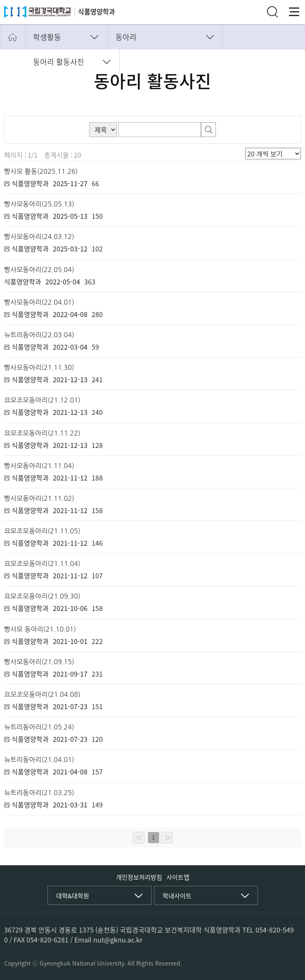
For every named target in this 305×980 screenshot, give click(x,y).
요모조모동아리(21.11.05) (42, 531)
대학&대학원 (73, 896)
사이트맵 (178, 877)
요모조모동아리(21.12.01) (42, 400)
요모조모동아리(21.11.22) (42, 433)
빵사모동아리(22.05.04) (39, 270)
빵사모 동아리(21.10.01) (40, 629)
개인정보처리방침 (139, 877)
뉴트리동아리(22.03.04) (39, 335)
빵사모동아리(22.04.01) (39, 302)
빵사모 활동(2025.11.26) (41, 171)
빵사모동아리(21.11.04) (39, 466)
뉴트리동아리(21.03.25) (39, 793)
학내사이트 (177, 896)
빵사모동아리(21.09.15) (39, 662)
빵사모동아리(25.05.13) (39, 204)
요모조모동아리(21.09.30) (42, 596)
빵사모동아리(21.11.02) (39, 498)
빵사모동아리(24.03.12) (39, 237)
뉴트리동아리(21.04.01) (39, 760)
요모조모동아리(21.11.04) (42, 563)
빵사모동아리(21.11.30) (39, 367)
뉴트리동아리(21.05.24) (39, 727)
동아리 (126, 37)
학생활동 (47, 37)
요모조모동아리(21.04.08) (42, 694)
